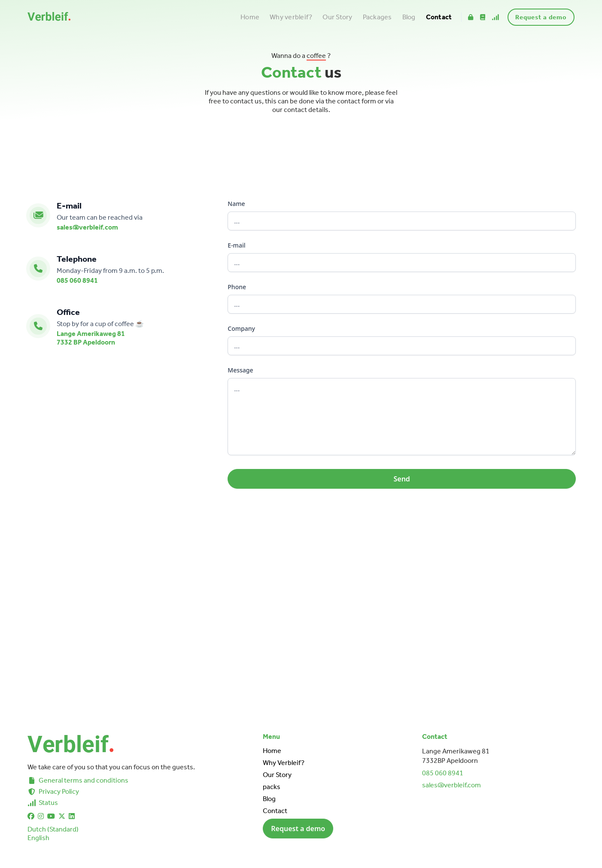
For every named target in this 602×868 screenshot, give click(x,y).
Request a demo (541, 17)
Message (240, 370)
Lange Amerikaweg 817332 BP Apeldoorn (91, 338)
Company (241, 328)
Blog (409, 17)
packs (272, 787)
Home (250, 17)
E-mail (236, 245)
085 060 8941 (77, 280)
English (38, 838)
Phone (237, 287)
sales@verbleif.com (87, 227)
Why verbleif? (291, 17)
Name (236, 204)
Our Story (337, 17)
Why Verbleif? (284, 763)
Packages (377, 17)
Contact (439, 17)
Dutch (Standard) (53, 829)
